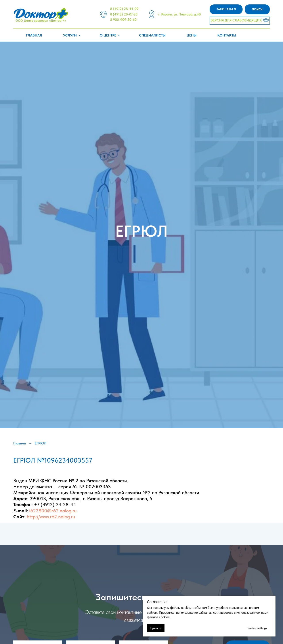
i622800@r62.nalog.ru (53, 511)
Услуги (70, 35)
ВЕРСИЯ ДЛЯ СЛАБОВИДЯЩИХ (236, 20)
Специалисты (152, 35)
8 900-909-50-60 (123, 20)
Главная (34, 35)
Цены (192, 35)
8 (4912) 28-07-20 (124, 14)
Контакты (227, 35)
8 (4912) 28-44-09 (124, 9)
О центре (108, 35)
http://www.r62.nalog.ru (51, 517)
